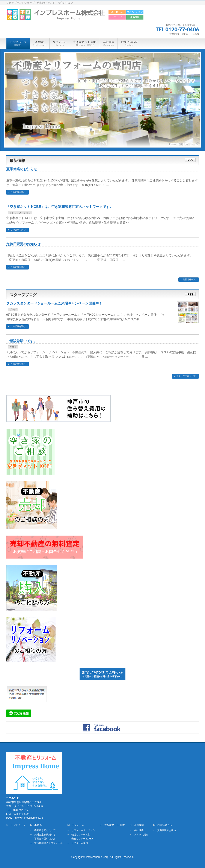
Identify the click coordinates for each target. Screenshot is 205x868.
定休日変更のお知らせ (23, 244)
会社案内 (139, 825)
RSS (190, 160)
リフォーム (78, 825)
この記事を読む (18, 192)
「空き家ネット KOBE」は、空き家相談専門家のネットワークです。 (60, 207)
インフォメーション (20, 213)
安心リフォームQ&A (82, 839)
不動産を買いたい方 (45, 839)
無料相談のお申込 (167, 830)
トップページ (18, 825)
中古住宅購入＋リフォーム (48, 843)
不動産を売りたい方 (45, 830)
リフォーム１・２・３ (83, 830)
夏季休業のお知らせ (22, 169)
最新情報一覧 (189, 279)
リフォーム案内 (80, 843)
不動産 (38, 825)
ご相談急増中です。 (22, 341)
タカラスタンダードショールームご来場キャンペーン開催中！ (54, 303)
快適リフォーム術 (81, 834)
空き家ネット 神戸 (115, 825)
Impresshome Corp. (98, 857)
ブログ (13, 309)
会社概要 (139, 830)
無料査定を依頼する (45, 834)
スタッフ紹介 (141, 834)
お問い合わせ (165, 825)
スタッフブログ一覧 (186, 376)
